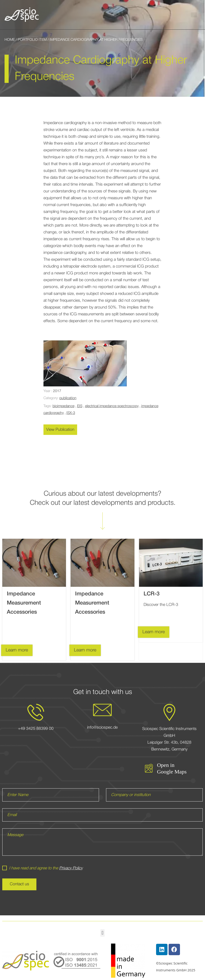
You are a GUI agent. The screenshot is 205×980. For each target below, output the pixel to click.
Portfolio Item (32, 40)
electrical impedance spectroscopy (112, 406)
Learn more (17, 650)
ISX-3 (71, 413)
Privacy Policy (71, 868)
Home (10, 40)
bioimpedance (63, 406)
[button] (194, 15)
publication (68, 398)
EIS (80, 406)
